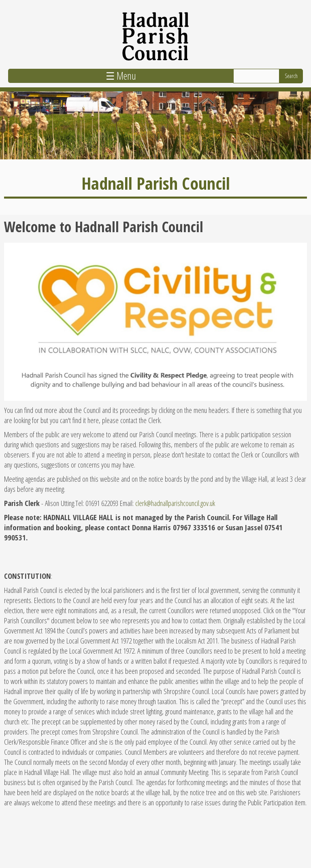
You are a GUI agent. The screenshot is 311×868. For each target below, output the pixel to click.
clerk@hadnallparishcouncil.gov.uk (175, 503)
